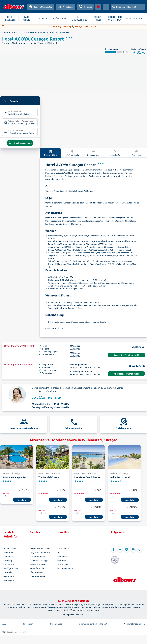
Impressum (28, 622)
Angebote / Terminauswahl (126, 357)
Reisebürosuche (37, 570)
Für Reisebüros (37, 574)
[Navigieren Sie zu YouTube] (133, 551)
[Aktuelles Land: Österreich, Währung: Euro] (106, 7)
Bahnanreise (9, 578)
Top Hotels (8, 554)
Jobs (59, 554)
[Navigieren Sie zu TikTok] (140, 551)
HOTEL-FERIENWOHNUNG (79, 18)
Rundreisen (9, 566)
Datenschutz (62, 566)
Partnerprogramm (65, 570)
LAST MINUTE (27, 18)
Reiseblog (8, 562)
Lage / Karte (115, 155)
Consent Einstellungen (134, 622)
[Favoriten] (98, 7)
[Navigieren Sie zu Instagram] (120, 551)
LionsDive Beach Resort (87, 479)
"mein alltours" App (39, 562)
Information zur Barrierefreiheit (93, 622)
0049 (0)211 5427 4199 (46, 399)
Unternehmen (63, 550)
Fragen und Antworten (40, 554)
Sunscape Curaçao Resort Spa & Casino (23, 479)
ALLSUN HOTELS (98, 18)
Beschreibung (50, 155)
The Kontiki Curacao (49, 479)
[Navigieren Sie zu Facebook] (113, 551)
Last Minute (9, 558)
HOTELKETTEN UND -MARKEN (115, 18)
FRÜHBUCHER (60, 18)
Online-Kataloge (37, 578)
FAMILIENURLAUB (134, 18)
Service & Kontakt (38, 566)
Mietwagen (9, 582)
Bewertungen (93, 155)
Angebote (22, 502)
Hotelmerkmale (72, 155)
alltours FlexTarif (38, 558)
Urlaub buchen (10, 550)
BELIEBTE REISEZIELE (10, 18)
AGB (4, 622)
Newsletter (62, 558)
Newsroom (61, 562)
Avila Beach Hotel (120, 479)
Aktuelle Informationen (41, 550)
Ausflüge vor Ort (11, 570)
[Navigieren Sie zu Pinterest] (127, 551)
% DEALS (43, 18)
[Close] (145, 26)
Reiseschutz (9, 574)
